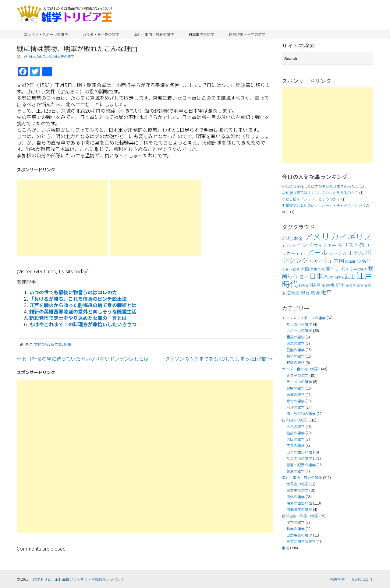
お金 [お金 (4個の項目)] (298, 238)
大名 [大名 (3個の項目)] (285, 269)
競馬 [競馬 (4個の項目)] (330, 285)
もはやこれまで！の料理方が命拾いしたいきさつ (83, 324)
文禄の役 (41, 344)
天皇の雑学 (296, 445)
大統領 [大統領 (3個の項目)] (294, 269)
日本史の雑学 (64, 56)
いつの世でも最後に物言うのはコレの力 (73, 292)
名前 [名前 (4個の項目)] (366, 261)
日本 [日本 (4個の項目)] (304, 277)
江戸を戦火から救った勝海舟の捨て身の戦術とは (83, 305)
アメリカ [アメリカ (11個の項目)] (321, 236)
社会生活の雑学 (299, 458)
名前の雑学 (296, 433)
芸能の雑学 (296, 350)
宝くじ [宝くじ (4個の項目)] (333, 269)
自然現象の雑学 (299, 535)
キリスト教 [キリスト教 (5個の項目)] (351, 245)
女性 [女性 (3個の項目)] (314, 269)
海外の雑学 (296, 497)
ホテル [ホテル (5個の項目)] (356, 253)
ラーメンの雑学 (299, 381)
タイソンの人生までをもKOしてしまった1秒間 (219, 359)
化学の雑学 (296, 522)
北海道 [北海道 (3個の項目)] (350, 262)
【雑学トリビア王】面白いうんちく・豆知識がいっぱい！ (77, 579)
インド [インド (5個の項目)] (304, 245)
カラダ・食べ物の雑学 (101, 34)
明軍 (68, 344)
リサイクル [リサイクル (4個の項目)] (321, 261)
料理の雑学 (296, 407)
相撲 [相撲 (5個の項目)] (315, 285)
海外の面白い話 (299, 503)
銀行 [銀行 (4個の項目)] (305, 292)
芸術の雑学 (296, 356)
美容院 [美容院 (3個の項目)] (351, 286)
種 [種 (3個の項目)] (323, 286)
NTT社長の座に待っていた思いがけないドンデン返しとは (83, 359)
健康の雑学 (296, 388)
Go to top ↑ (363, 579)
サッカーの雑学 (299, 324)
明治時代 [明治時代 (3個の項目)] (337, 277)
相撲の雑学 (296, 337)
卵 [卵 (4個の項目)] (358, 261)
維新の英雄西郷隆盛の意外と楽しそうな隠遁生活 (83, 311)
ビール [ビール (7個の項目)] (317, 252)
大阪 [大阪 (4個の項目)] (305, 269)
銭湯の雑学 (296, 471)
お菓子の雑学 (297, 375)
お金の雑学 (296, 426)
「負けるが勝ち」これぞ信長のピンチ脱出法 (78, 299)
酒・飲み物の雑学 (301, 413)
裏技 (285, 548)
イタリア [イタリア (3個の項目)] (289, 246)
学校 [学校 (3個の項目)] (321, 269)
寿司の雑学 (296, 401)
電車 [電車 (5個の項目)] (326, 292)
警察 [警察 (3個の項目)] (360, 286)
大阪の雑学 (296, 439)
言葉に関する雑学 (301, 541)
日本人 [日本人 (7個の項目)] (319, 276)
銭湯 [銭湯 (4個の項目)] (315, 292)
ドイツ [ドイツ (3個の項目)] (301, 254)
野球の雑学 (296, 362)
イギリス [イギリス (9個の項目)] (356, 237)
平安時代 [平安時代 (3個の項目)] (360, 269)
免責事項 (337, 579)
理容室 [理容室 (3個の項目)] (304, 286)
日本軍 (56, 344)
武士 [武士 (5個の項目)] (350, 276)
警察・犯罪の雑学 (301, 465)
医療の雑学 (296, 394)
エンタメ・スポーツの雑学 (46, 34)
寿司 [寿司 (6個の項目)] (346, 268)
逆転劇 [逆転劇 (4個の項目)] (293, 292)
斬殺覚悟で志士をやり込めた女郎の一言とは (78, 318)
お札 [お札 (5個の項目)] (287, 238)
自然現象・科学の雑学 (247, 34)
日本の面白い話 (41, 56)
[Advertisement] (62, 218)
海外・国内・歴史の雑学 (154, 34)
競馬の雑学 (296, 343)
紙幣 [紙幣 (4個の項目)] (340, 285)
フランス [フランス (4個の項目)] (338, 253)
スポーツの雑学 (299, 330)
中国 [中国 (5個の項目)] (339, 261)
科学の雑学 (296, 528)
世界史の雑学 (297, 484)
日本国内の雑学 (201, 34)
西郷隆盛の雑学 (299, 509)
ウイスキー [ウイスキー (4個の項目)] (325, 245)
